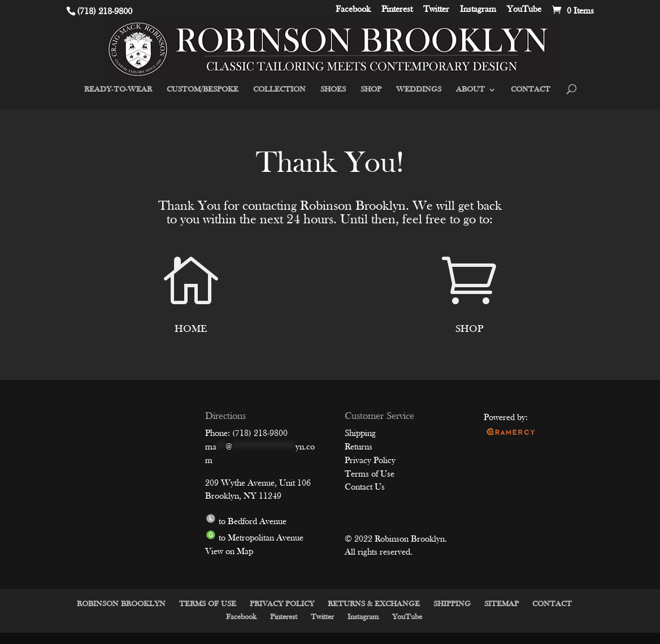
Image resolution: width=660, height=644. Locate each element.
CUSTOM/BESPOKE (203, 90)
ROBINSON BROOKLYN (121, 604)
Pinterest (397, 10)
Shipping (360, 434)
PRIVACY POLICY (282, 604)
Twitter (436, 10)
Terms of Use (370, 474)
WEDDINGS (419, 90)
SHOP (371, 90)
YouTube (524, 10)
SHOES (333, 90)
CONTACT (531, 90)
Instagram (478, 10)
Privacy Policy (370, 461)
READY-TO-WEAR (118, 90)
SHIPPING (452, 604)
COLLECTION (279, 90)
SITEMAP (501, 604)
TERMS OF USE (208, 604)
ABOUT (470, 90)
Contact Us (365, 487)
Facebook (353, 10)
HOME (191, 329)
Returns (359, 447)
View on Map (229, 552)
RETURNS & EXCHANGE (374, 604)
